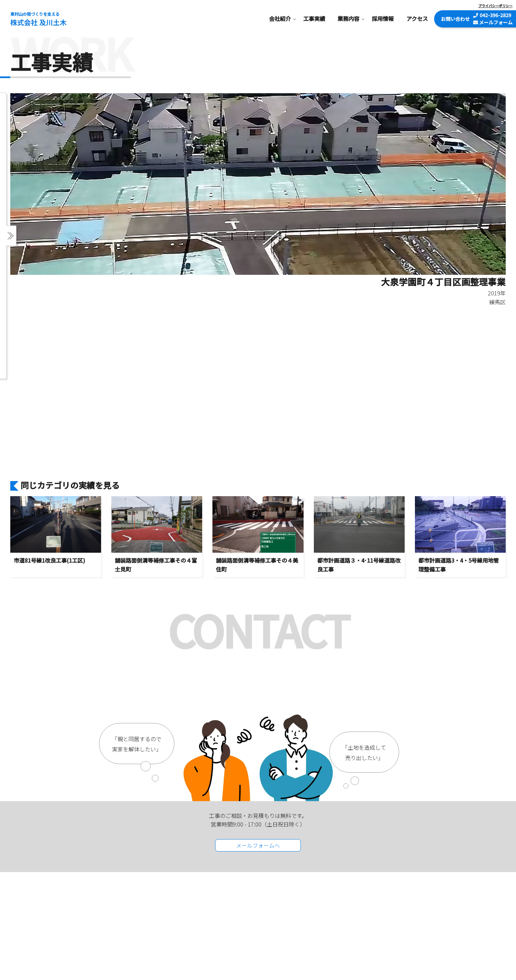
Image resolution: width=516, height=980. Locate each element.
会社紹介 (280, 19)
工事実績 (314, 19)
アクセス (417, 19)
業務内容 (348, 19)
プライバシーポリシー (495, 6)
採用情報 (383, 19)
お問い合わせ (455, 19)
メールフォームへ (258, 845)
